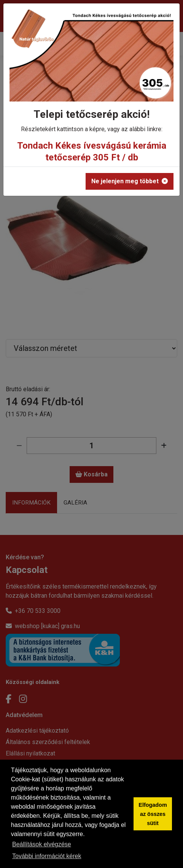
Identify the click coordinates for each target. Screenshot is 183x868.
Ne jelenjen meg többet (130, 181)
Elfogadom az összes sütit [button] (153, 814)
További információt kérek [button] (47, 856)
